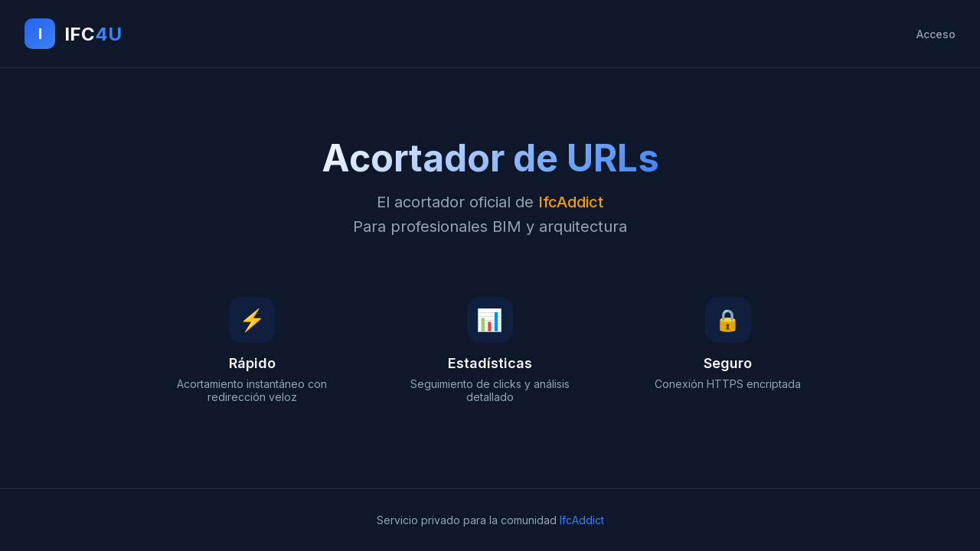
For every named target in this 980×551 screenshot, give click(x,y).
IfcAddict (582, 520)
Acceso (936, 34)
